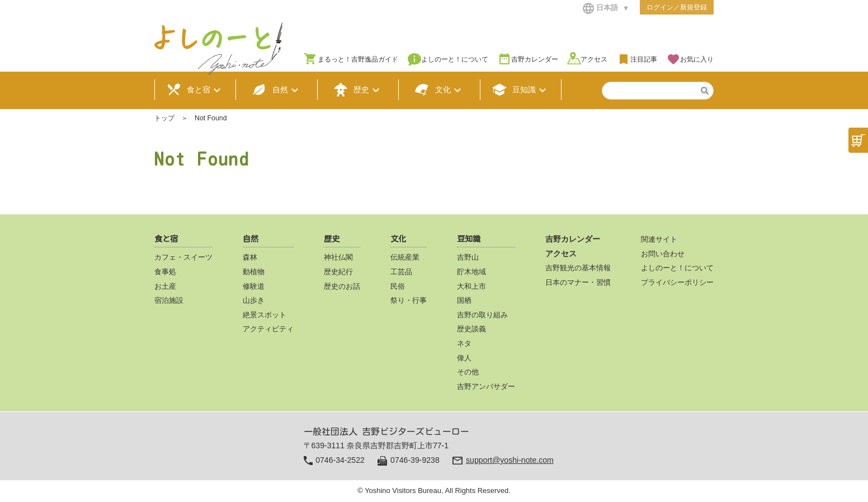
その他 (468, 372)
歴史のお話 (342, 286)
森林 (250, 257)
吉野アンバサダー (486, 386)
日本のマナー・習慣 (578, 282)
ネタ (464, 343)
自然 (276, 90)
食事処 (165, 272)
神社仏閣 (338, 257)
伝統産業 (405, 257)
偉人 (464, 358)
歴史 (358, 90)
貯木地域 (471, 272)
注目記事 (644, 59)
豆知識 (521, 90)
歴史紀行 (338, 272)
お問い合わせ (663, 254)
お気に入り (697, 59)
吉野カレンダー (535, 59)
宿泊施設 (169, 300)
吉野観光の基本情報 (578, 268)
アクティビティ (268, 329)
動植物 (254, 272)
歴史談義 (471, 329)
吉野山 (468, 257)
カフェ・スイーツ (183, 257)
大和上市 (471, 286)
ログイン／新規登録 (677, 7)
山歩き (254, 300)
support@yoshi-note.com (510, 460)
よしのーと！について (455, 59)
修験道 (254, 286)
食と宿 (195, 90)
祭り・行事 (409, 300)
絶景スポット (265, 315)
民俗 (398, 286)
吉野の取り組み (482, 315)
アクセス (594, 59)
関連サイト (659, 239)
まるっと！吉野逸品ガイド (358, 59)
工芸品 (401, 272)
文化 (439, 90)
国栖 (464, 300)
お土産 (165, 286)
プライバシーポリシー (677, 282)
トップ (164, 118)
